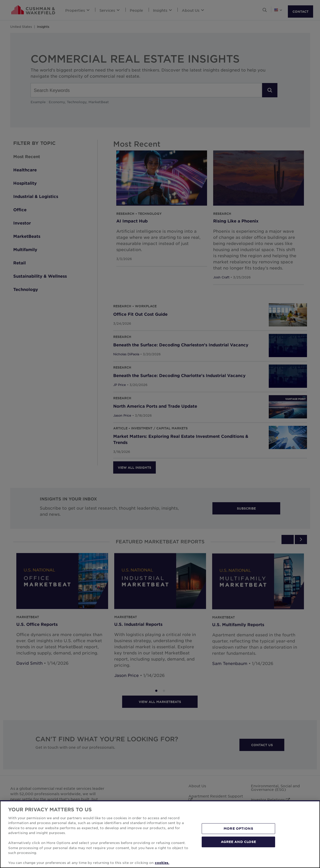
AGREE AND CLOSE (239, 842)
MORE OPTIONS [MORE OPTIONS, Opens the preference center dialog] (238, 828)
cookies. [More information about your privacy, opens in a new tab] (162, 863)
